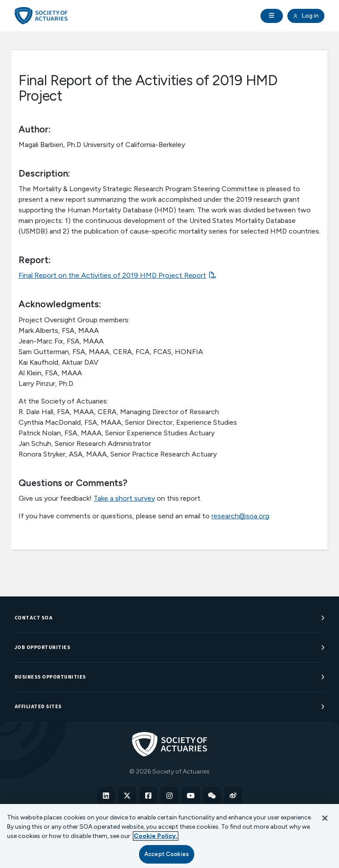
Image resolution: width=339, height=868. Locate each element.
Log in (306, 16)
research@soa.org (240, 516)
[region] (169, 836)
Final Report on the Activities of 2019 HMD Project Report (112, 275)
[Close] (325, 818)
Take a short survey (124, 498)
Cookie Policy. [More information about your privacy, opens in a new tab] (156, 836)
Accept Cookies (167, 854)
